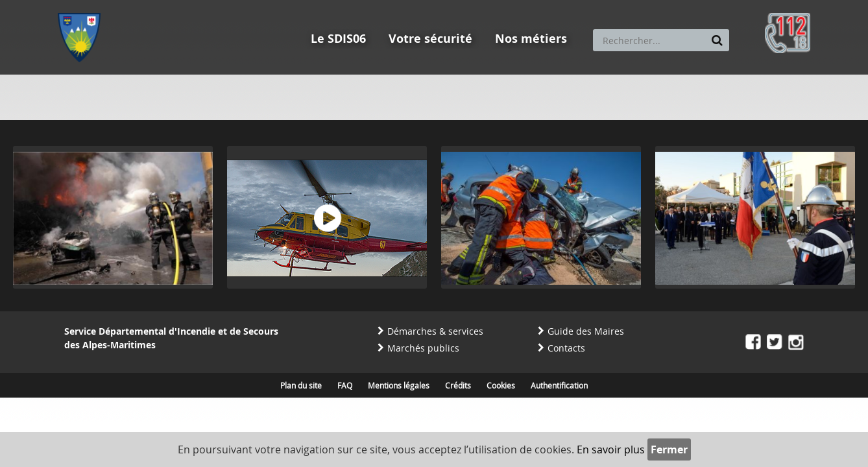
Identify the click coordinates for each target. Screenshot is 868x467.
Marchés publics (423, 348)
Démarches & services (435, 331)
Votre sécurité (430, 39)
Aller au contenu (153, 6)
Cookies (501, 385)
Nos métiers (531, 39)
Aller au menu (83, 6)
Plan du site (301, 385)
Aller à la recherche (233, 6)
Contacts (566, 348)
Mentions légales (399, 385)
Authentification (559, 385)
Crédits (458, 385)
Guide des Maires (586, 331)
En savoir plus (611, 449)
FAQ (345, 385)
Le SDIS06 (338, 39)
